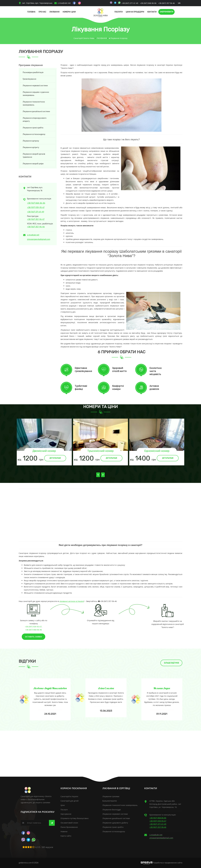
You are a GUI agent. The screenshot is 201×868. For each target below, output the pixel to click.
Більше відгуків (171, 663)
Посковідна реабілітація (33, 72)
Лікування (54, 12)
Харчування (66, 814)
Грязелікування (29, 79)
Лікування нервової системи (35, 86)
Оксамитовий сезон (69, 823)
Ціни (63, 805)
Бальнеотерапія (110, 801)
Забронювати (166, 12)
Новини (64, 831)
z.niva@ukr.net (64, 3)
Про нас (42, 12)
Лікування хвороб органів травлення (34, 156)
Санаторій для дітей (70, 801)
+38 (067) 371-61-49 (36, 212)
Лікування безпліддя (112, 810)
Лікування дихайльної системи (36, 112)
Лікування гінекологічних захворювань (34, 103)
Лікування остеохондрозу (34, 134)
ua (179, 3)
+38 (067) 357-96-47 (36, 219)
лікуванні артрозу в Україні (72, 601)
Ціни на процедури (135, 12)
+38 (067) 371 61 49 (130, 3)
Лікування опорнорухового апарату (35, 120)
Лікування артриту (31, 147)
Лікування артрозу (31, 141)
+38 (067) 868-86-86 (36, 203)
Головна (31, 12)
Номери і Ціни (69, 12)
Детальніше (55, 458)
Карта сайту (66, 836)
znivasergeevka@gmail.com (39, 239)
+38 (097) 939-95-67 (36, 207)
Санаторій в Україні (69, 796)
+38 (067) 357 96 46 (166, 3)
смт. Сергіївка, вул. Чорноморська (35, 3)
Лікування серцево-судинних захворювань (36, 94)
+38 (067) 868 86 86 (148, 3)
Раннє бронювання (69, 827)
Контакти (152, 12)
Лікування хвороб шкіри (33, 164)
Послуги (118, 12)
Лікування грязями (111, 796)
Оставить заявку (33, 637)
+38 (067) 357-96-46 (36, 227)
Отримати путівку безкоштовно (75, 818)
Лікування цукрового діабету (115, 823)
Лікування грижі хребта (33, 128)
